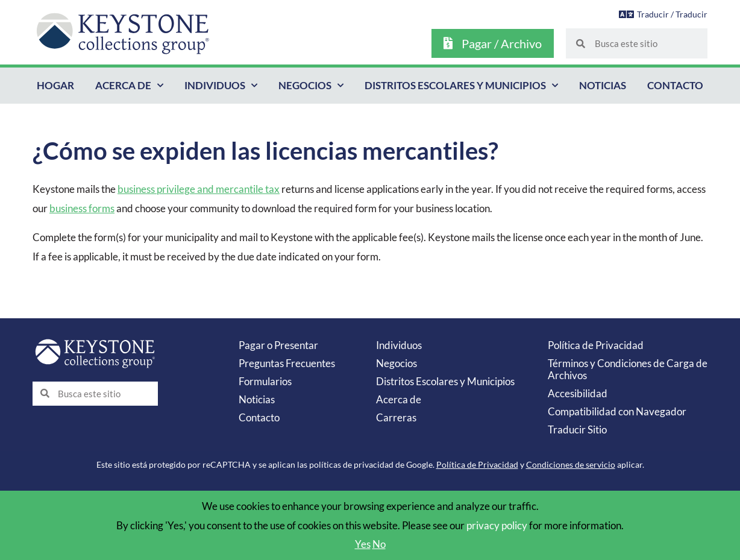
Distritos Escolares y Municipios (461, 86)
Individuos (221, 86)
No (379, 544)
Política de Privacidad (596, 345)
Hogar (55, 85)
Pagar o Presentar (278, 345)
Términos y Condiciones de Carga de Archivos (628, 369)
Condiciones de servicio (571, 464)
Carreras (396, 417)
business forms (82, 208)
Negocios (311, 86)
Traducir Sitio (577, 429)
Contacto (675, 85)
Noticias (603, 85)
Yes (363, 544)
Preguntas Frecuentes (287, 363)
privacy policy (497, 525)
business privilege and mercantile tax (199, 189)
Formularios (265, 381)
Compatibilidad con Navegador (617, 411)
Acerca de (129, 86)
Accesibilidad (578, 393)
